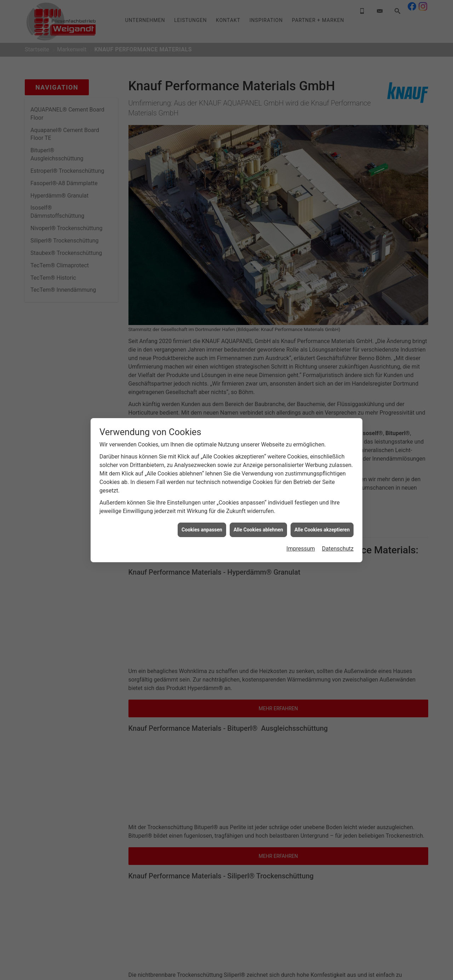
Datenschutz (338, 521)
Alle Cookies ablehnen (258, 502)
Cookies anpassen (202, 502)
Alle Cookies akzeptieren (322, 502)
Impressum (301, 521)
